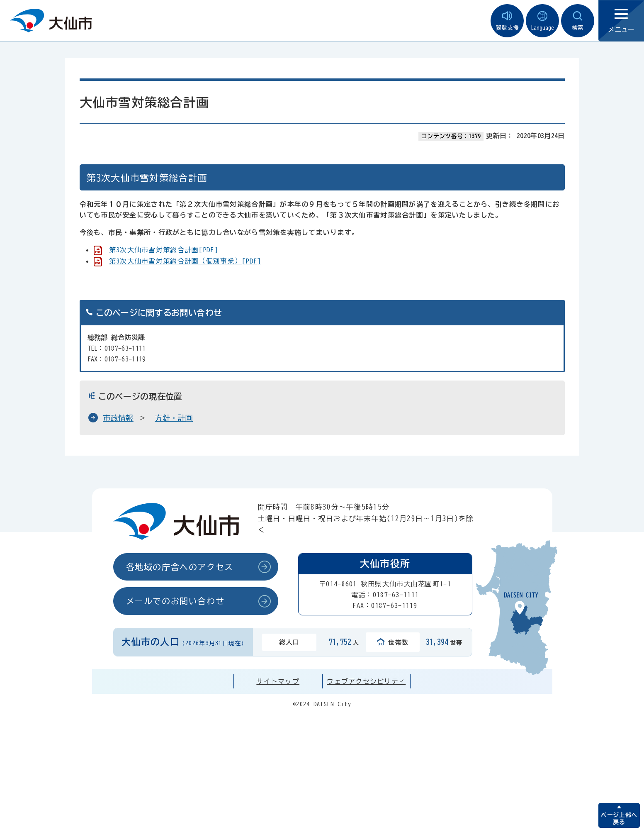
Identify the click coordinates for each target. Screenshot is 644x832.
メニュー (621, 21)
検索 (578, 21)
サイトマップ (278, 681)
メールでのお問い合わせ (175, 601)
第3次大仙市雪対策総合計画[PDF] (164, 250)
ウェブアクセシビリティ (366, 681)
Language (542, 21)
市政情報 (118, 418)
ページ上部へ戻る (619, 819)
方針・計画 (174, 418)
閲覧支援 (507, 21)
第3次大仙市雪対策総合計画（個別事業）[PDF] (185, 261)
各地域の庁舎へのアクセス (180, 567)
